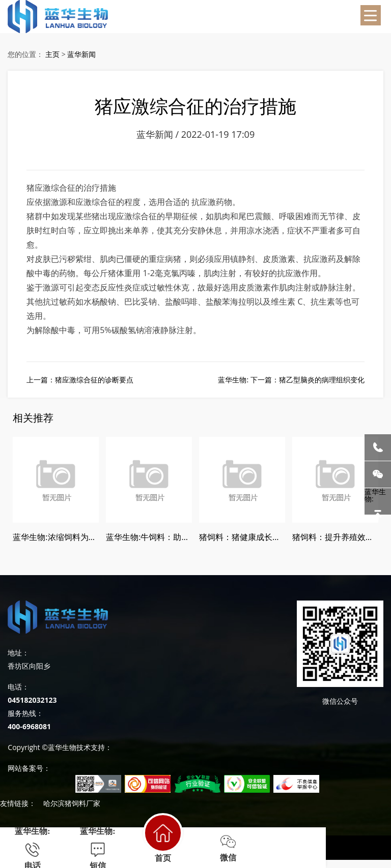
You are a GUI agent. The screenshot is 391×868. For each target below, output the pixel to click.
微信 (228, 848)
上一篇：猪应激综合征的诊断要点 (80, 380)
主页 (52, 54)
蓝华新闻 (81, 54)
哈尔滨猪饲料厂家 (72, 803)
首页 (163, 838)
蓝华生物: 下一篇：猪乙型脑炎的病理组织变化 (291, 380)
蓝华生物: (378, 501)
